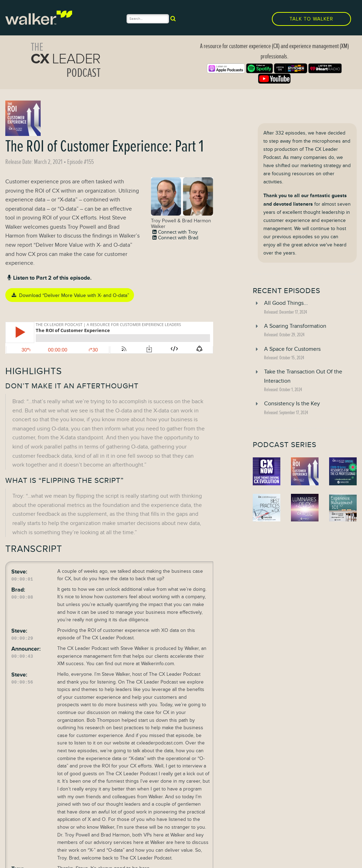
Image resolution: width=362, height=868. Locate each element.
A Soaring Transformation (295, 326)
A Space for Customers (292, 349)
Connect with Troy (174, 232)
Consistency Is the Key (292, 404)
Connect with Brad (175, 238)
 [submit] (173, 18)
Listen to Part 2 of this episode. (48, 278)
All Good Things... (286, 303)
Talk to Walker (311, 19)
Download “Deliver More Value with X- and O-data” (69, 295)
